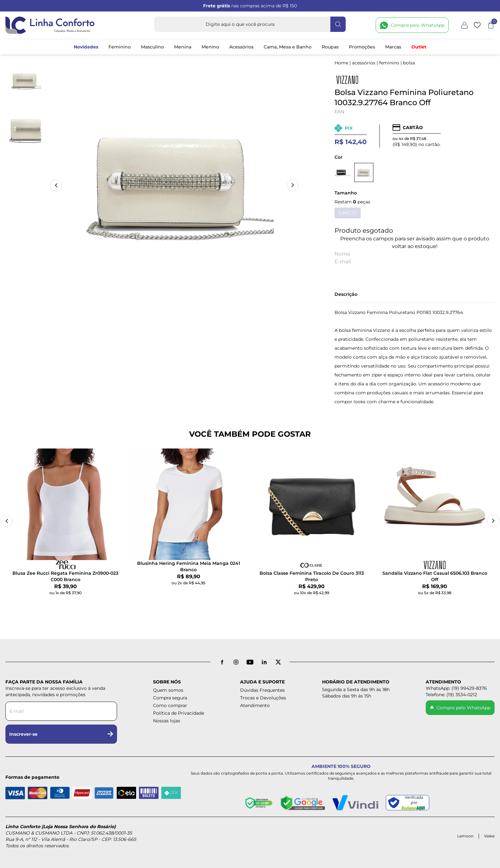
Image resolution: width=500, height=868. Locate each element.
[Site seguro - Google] (303, 803)
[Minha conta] (464, 25)
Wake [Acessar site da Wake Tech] (489, 836)
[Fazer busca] (338, 24)
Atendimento (255, 705)
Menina (183, 47)
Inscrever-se (61, 734)
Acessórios (241, 47)
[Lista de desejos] (477, 25)
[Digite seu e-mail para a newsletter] (61, 711)
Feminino (120, 47)
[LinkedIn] (264, 662)
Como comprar (170, 705)
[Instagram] (236, 662)
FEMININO (389, 63)
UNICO (348, 213)
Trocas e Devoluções (263, 698)
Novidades (86, 47)
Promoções (362, 47)
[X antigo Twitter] (278, 662)
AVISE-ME (415, 273)
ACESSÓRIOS (364, 63)
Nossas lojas (167, 721)
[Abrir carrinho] (491, 25)
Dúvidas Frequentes (262, 690)
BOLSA (409, 63)
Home (341, 63)
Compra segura (170, 698)
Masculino (152, 47)
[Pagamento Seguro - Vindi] (355, 803)
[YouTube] (250, 662)
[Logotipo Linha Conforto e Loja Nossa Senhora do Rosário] (50, 25)
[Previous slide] (7, 521)
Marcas (393, 47)
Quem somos (168, 690)
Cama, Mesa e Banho (288, 47)
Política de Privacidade (179, 713)
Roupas (330, 47)
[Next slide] (493, 521)
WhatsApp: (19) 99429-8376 (456, 688)
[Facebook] (222, 662)
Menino (210, 47)
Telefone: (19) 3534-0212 (451, 695)
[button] (293, 185)
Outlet (419, 47)
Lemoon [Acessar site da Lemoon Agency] (465, 836)
